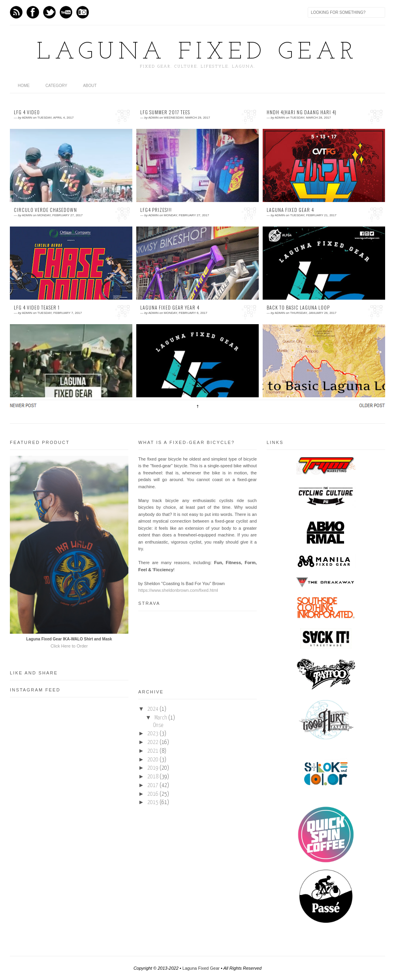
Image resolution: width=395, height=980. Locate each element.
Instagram (83, 12)
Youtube (66, 12)
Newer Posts (24, 405)
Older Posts (371, 405)
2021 (153, 751)
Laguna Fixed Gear (197, 53)
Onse (158, 725)
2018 (153, 777)
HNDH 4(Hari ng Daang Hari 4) (302, 112)
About (90, 86)
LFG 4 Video (27, 112)
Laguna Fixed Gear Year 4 (170, 308)
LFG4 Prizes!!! (156, 210)
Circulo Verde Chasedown (45, 210)
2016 (153, 794)
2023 (153, 734)
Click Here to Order (69, 646)
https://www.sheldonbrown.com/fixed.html (178, 590)
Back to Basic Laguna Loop (298, 308)
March (161, 718)
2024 (153, 709)
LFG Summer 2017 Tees (165, 112)
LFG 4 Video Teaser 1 (37, 308)
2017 (153, 786)
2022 (153, 742)
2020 (153, 760)
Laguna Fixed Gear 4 (290, 210)
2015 (153, 803)
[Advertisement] (69, 887)
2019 (153, 768)
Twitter (49, 12)
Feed (16, 12)
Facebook (33, 12)
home (24, 86)
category (56, 86)
